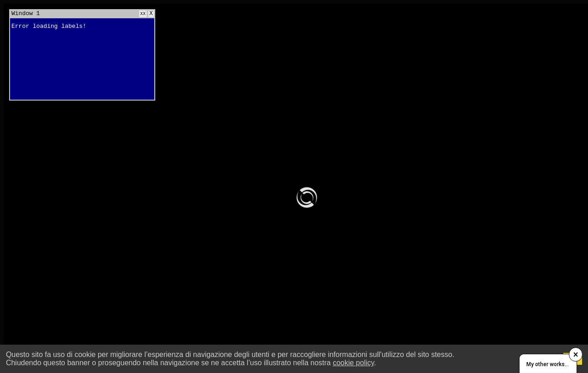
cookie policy (353, 363)
